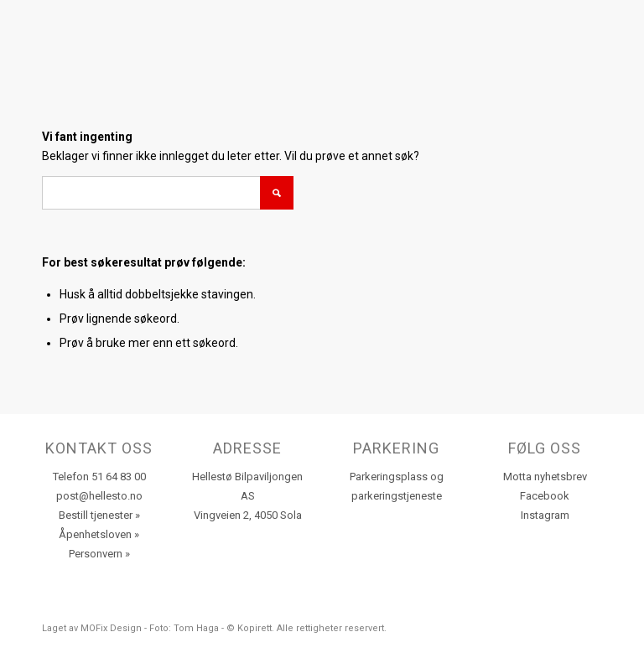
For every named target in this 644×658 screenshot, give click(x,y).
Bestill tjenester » (99, 515)
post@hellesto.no (99, 496)
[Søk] (168, 193)
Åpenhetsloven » (99, 534)
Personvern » (99, 554)
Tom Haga (196, 628)
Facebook (545, 496)
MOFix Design (111, 628)
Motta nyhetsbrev (545, 477)
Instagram (545, 515)
